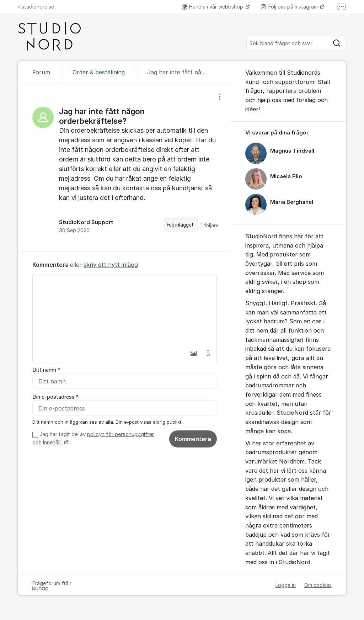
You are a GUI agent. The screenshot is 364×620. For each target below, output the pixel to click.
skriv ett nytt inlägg (111, 265)
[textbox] (125, 311)
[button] (193, 353)
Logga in (286, 585)
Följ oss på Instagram (290, 7)
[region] (125, 167)
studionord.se (36, 7)
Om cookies (318, 585)
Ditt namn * (46, 370)
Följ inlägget (180, 225)
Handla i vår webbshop (213, 7)
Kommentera (193, 439)
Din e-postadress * (55, 397)
